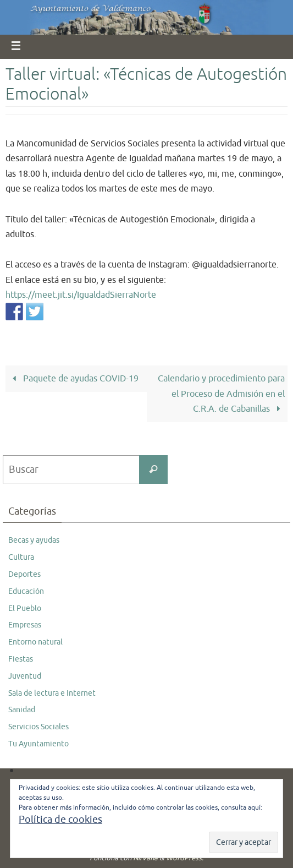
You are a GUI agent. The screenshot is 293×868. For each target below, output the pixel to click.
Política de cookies (60, 820)
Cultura (21, 557)
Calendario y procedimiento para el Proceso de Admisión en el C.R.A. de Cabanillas (221, 394)
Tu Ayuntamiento (38, 744)
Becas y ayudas (34, 540)
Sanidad (22, 710)
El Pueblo (25, 608)
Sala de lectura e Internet (52, 693)
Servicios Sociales (38, 727)
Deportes (24, 574)
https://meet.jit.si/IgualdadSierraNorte (81, 295)
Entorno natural (35, 642)
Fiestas (21, 659)
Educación (26, 591)
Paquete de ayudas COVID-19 (73, 378)
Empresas (25, 625)
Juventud (25, 676)
